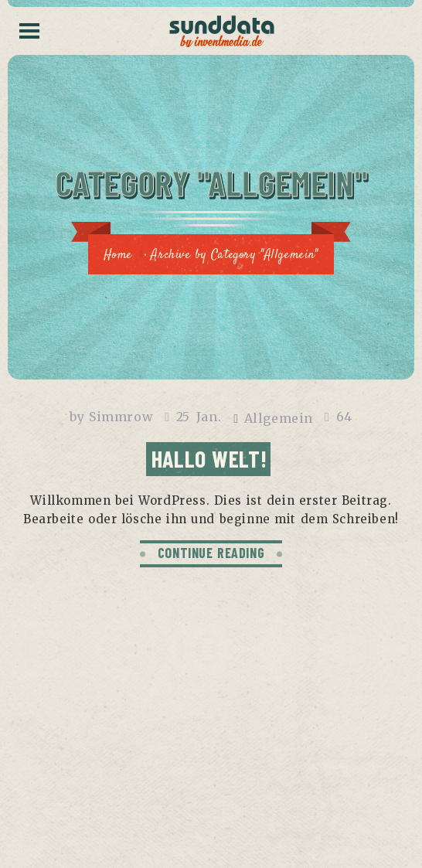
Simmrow (121, 417)
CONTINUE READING (211, 553)
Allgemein (279, 418)
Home (117, 255)
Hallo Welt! (209, 458)
